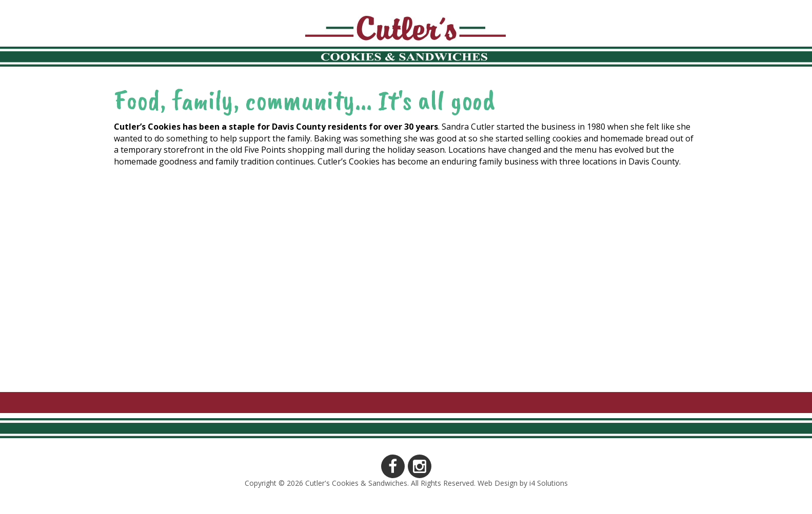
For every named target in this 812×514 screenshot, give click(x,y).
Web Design (498, 483)
